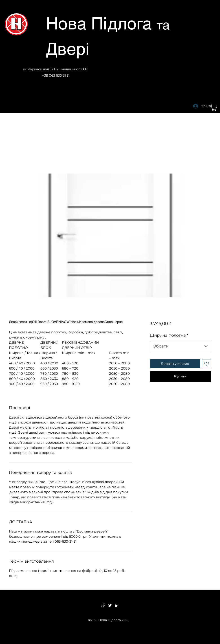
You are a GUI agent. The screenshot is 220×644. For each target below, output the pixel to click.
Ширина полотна (169, 335)
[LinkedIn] (117, 605)
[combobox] (180, 346)
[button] (214, 107)
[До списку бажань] (207, 364)
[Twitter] (110, 605)
